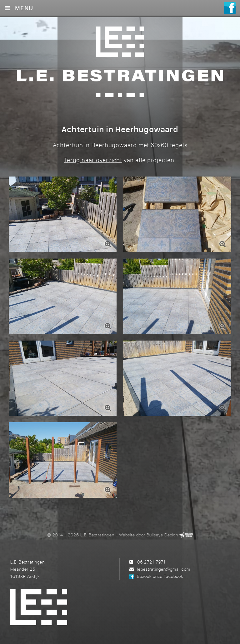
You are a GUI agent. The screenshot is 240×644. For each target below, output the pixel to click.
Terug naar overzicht (93, 160)
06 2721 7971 (151, 562)
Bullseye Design (162, 535)
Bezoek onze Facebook (160, 576)
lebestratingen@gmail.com (164, 569)
